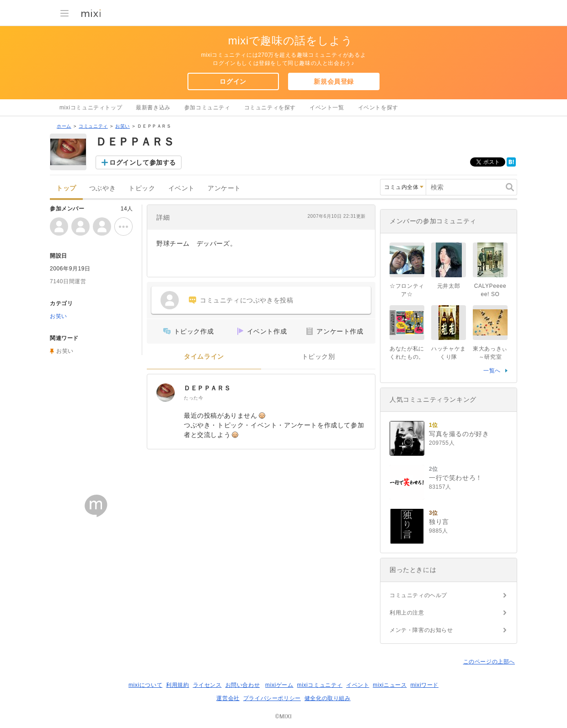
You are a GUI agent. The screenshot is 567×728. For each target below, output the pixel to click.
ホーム (64, 126)
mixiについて (145, 685)
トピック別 (318, 357)
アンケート (224, 188)
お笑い (123, 126)
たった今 (193, 398)
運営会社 (228, 698)
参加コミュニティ (207, 108)
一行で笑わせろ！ (456, 478)
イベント (182, 188)
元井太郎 (449, 286)
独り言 (439, 522)
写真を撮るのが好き (459, 434)
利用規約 (177, 685)
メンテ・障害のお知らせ (421, 630)
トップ (66, 188)
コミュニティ (93, 126)
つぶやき (102, 188)
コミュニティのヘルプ (418, 595)
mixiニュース (390, 685)
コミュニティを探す (270, 108)
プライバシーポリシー (272, 698)
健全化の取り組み (328, 698)
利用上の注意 (407, 613)
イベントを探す (378, 108)
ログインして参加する (143, 162)
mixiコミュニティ (320, 685)
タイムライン (204, 357)
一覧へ (492, 371)
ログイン (233, 81)
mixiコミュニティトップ (91, 108)
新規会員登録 (334, 81)
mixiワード (424, 685)
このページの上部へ (489, 662)
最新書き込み (153, 108)
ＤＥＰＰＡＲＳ (207, 388)
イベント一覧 (327, 108)
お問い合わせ (243, 685)
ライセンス (207, 685)
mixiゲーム (279, 685)
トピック (142, 188)
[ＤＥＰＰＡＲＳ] (166, 393)
